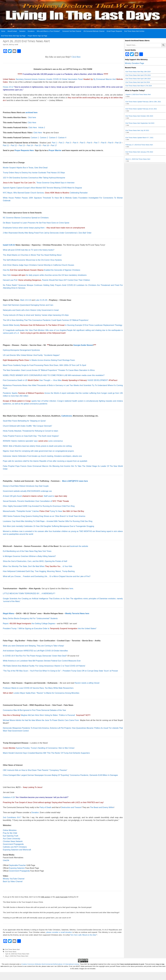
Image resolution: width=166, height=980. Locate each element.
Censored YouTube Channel (72, 31)
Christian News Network (13, 841)
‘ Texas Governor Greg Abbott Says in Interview (39, 183)
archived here (31, 113)
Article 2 (42, 128)
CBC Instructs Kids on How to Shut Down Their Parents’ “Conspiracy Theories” (35, 770)
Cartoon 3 (53, 138)
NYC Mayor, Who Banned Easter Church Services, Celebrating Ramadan (45, 193)
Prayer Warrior (55, 150)
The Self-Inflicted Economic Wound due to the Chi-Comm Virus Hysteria (32, 260)
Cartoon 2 (44, 138)
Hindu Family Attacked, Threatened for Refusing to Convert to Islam (30, 431)
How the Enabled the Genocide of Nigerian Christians (42, 270)
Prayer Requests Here (24, 150)
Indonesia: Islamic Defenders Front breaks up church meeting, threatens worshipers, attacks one (42, 456)
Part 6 (90, 143)
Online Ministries (10, 830)
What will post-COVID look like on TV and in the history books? (29, 250)
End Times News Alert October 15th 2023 (139, 116)
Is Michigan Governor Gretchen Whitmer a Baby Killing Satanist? (29, 556)
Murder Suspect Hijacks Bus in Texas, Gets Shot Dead (25, 168)
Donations (31, 31)
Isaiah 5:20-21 (9, 245)
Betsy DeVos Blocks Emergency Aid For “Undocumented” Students (30, 618)
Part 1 (54, 143)
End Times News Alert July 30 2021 (137, 130)
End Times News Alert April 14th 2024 (138, 79)
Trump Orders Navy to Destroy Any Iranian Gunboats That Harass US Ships (34, 173)
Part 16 (46, 145)
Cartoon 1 (35, 138)
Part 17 (54, 145)
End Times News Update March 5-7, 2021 (139, 138)
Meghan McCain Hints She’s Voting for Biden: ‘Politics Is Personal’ (48, 715)
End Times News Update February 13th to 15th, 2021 (143, 102)
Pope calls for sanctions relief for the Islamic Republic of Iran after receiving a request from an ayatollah (45, 461)
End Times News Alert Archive (134, 31)
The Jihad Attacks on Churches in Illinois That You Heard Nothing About (32, 255)
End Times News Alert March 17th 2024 (139, 86)
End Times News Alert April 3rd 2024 (138, 82)
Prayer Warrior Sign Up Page (37, 36)
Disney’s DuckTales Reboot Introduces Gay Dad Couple (26, 486)
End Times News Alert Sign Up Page (13, 36)
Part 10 (118, 143)
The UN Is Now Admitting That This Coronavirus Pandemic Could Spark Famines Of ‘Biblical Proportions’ (46, 320)
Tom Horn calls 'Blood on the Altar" (83, 935)
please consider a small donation (59, 932)
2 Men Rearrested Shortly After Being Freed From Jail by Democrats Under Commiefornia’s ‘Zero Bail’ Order (47, 233)
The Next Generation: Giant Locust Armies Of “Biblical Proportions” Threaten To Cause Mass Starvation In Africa (49, 370)
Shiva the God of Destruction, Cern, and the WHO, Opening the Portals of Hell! (35, 561)
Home (3, 31)
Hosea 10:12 (8, 87)
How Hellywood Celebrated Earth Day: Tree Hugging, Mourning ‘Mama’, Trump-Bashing (39, 571)
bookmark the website (79, 546)
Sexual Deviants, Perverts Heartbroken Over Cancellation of (36, 501)
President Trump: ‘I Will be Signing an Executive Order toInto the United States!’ (50, 629)
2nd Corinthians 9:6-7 (12, 817)
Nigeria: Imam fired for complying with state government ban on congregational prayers (38, 451)
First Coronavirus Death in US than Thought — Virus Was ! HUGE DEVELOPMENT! (56, 380)
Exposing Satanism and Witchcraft (17, 850)
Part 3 (68, 143)
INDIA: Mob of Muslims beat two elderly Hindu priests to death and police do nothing (37, 446)
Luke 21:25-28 (41, 300)
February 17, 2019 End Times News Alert (139, 145)
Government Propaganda (13, 844)
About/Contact (12, 31)
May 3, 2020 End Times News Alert (17, 956)
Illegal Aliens (8, 613)
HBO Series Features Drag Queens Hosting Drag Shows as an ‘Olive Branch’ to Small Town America (44, 516)
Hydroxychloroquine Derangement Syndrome (21, 350)
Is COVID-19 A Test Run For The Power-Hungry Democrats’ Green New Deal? (35, 656)
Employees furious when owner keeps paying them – (44, 228)
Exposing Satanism (17, 868)
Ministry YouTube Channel (14, 879)
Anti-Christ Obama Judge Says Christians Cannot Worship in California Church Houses (39, 265)
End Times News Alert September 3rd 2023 (140, 123)
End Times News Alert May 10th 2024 (138, 72)
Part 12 (14, 145)
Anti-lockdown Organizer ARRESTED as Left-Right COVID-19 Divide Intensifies (35, 651)
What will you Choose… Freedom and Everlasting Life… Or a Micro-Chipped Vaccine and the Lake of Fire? (47, 576)
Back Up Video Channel (13, 881)
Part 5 (83, 143)
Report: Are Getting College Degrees (29, 624)
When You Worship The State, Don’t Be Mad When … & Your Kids (38, 566)
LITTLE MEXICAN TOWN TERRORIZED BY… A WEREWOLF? (29, 593)
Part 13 (22, 145)
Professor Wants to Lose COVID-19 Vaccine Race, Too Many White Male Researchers (38, 688)
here (71, 589)
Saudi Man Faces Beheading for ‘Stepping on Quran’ (24, 421)
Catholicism (67, 416)
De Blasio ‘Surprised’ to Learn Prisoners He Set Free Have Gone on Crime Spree (36, 223)
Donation (35, 812)
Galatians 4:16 (9, 797)
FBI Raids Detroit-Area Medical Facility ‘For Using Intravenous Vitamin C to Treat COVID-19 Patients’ (44, 666)
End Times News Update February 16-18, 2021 (141, 109)
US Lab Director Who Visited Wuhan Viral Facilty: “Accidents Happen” (31, 355)
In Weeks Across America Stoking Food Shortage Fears (39, 360)
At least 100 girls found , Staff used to (35, 496)
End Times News (11, 952)
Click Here (76, 57)
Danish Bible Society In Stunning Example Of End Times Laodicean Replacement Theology (63, 325)
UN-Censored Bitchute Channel (94, 31)
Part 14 (30, 145)
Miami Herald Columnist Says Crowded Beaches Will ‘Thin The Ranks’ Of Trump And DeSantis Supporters (46, 753)
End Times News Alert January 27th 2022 (139, 152)
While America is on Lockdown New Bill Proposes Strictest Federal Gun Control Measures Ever (42, 661)
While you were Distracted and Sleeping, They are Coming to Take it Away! (33, 646)
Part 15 (38, 145)
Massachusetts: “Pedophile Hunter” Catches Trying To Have (43, 511)
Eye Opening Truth (11, 836)
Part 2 (61, 143)
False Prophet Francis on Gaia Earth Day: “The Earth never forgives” (31, 436)
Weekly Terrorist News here (77, 613)
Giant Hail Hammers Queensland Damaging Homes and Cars (28, 305)
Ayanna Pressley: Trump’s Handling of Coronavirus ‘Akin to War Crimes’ (45, 748)
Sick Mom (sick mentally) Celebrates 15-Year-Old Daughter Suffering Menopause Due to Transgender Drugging (48, 526)
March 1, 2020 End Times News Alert (138, 159)
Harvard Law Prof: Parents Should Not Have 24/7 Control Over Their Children (46, 280)
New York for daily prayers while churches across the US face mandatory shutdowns (45, 275)
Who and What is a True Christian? (48, 31)
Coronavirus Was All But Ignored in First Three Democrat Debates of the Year (34, 710)
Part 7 (97, 143)
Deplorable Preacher (17, 865)
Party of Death (45, 807)
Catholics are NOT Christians (15, 847)
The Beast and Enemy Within (102, 807)
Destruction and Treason (71, 807)
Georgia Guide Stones (83, 345)
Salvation (22, 31)
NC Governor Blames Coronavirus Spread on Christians (26, 218)
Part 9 (111, 143)
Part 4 (75, 143)
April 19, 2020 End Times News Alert (17, 954)
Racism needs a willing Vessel (87, 683)
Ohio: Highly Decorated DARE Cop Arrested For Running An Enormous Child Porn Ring (39, 506)
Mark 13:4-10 (26, 300)
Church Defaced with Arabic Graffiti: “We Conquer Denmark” (27, 426)
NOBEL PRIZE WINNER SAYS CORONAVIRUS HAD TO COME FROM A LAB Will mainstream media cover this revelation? (54, 375)
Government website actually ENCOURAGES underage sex (27, 491)
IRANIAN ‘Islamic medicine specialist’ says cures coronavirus (33, 441)
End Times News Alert (13, 949)
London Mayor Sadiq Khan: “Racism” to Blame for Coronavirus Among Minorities (46, 693)
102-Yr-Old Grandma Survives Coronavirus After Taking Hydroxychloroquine (34, 178)
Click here (32, 117)
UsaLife (6, 860)
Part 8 (104, 143)
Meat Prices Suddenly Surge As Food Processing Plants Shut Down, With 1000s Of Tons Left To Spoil (44, 365)
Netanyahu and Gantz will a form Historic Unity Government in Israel (31, 310)
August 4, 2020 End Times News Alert (138, 94)
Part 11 (6, 145)
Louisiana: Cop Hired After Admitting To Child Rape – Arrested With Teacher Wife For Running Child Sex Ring (48, 521)
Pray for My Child (10, 833)
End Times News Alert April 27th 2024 (138, 75)
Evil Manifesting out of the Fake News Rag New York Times (27, 551)
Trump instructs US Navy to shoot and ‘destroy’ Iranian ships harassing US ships (36, 315)
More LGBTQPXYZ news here (75, 481)
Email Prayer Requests (114, 31)
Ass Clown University (12, 839)
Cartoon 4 (62, 138)
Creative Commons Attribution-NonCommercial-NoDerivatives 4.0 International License (50, 964)
